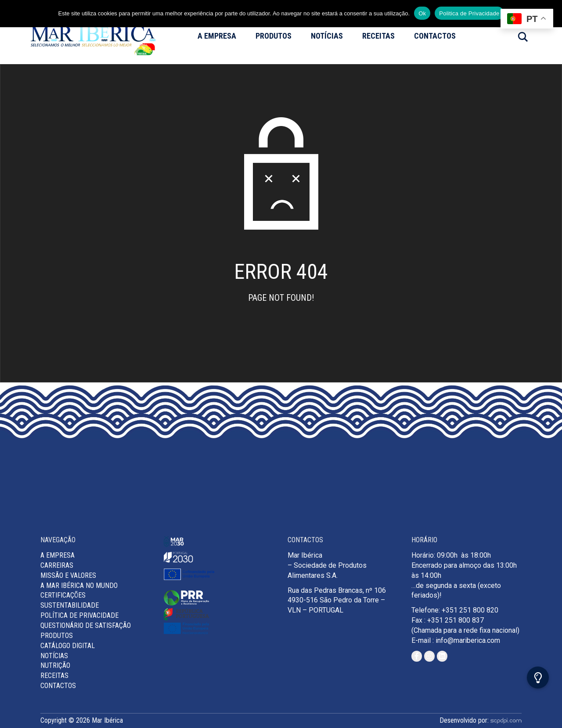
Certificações (63, 595)
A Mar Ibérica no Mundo (79, 586)
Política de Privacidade (79, 615)
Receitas (378, 36)
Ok (422, 13)
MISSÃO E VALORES (68, 575)
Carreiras (57, 565)
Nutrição (55, 665)
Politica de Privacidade (469, 13)
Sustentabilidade (70, 605)
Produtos (274, 36)
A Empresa (217, 36)
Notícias (327, 36)
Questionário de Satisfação (86, 625)
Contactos (435, 36)
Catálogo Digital (68, 646)
